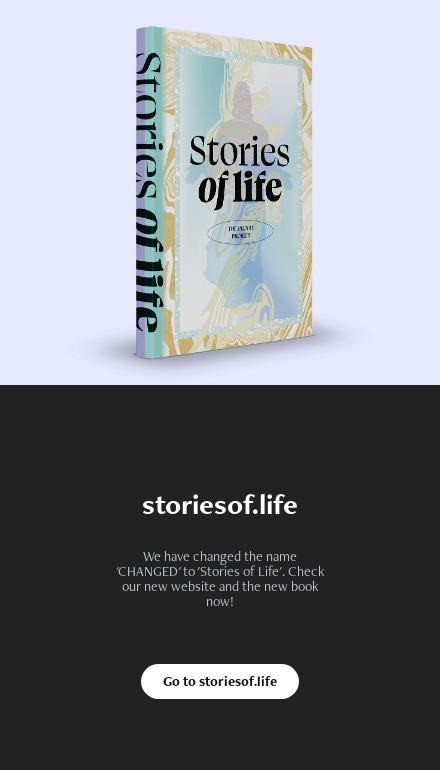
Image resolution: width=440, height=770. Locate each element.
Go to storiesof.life (220, 681)
